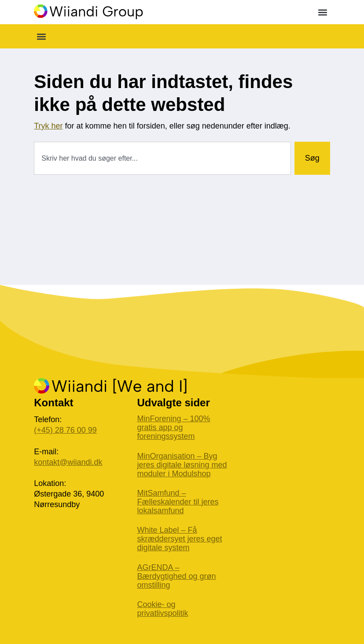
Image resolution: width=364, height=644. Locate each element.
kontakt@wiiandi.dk (68, 462)
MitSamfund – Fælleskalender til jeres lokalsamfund (178, 502)
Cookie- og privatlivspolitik (162, 609)
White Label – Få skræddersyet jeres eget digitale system (179, 539)
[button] (323, 12)
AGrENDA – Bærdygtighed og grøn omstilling (176, 576)
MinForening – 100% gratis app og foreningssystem (173, 427)
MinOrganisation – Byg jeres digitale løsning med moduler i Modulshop (182, 465)
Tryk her (48, 126)
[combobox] (162, 158)
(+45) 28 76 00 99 (65, 430)
